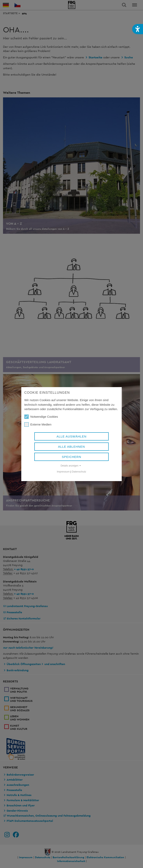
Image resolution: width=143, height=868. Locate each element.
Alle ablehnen (71, 447)
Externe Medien (38, 425)
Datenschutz (79, 472)
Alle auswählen (71, 436)
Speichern (72, 457)
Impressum (63, 472)
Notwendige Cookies (41, 417)
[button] (138, 29)
